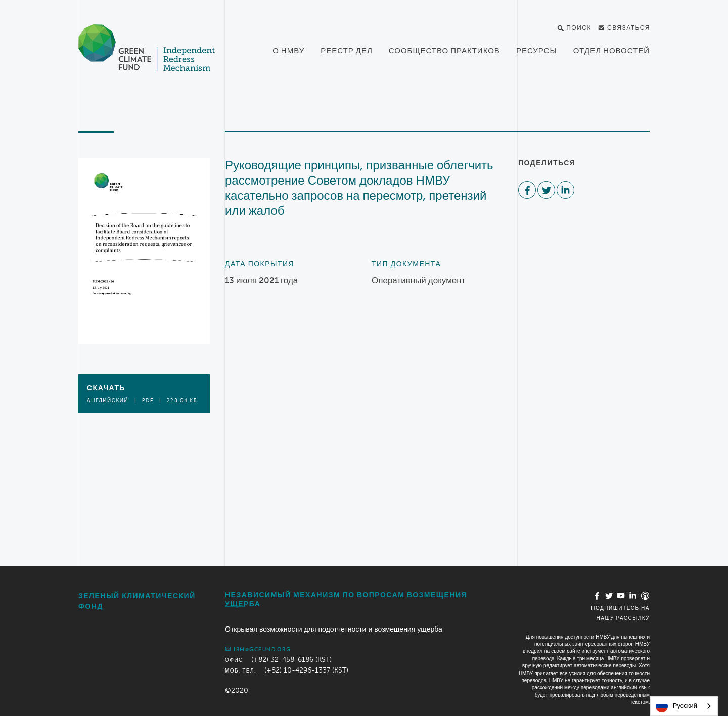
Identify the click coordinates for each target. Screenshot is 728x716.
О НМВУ (288, 51)
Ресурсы (537, 51)
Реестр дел (347, 51)
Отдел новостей (611, 51)
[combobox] (684, 706)
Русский (676, 706)
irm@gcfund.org (258, 649)
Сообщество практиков (444, 51)
